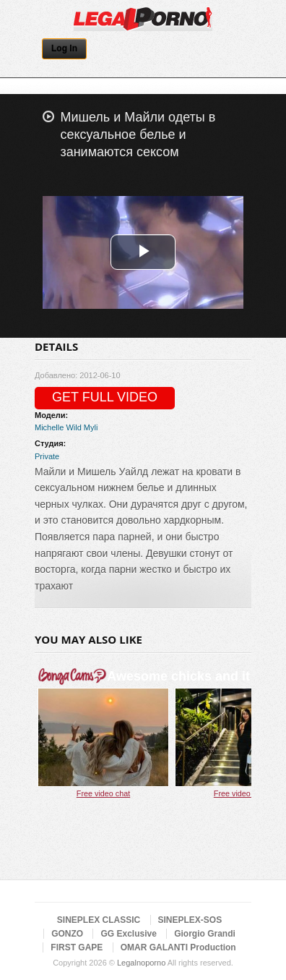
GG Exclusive (128, 934)
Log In (64, 48)
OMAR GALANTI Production (178, 947)
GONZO (67, 934)
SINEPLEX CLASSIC (99, 920)
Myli (91, 427)
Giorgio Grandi (205, 934)
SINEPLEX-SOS (190, 920)
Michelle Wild (58, 427)
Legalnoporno (141, 963)
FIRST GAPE (77, 947)
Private (47, 456)
